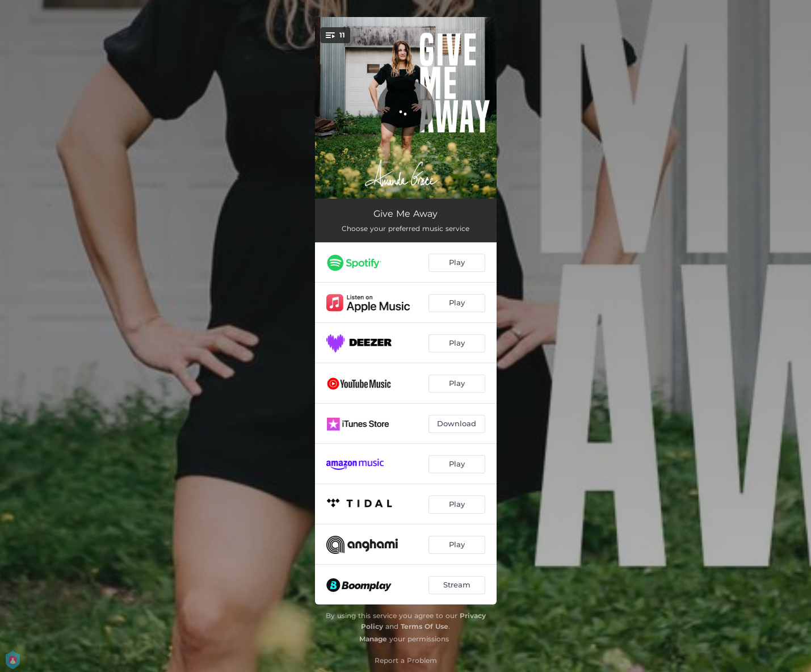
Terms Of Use (425, 626)
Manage (373, 639)
